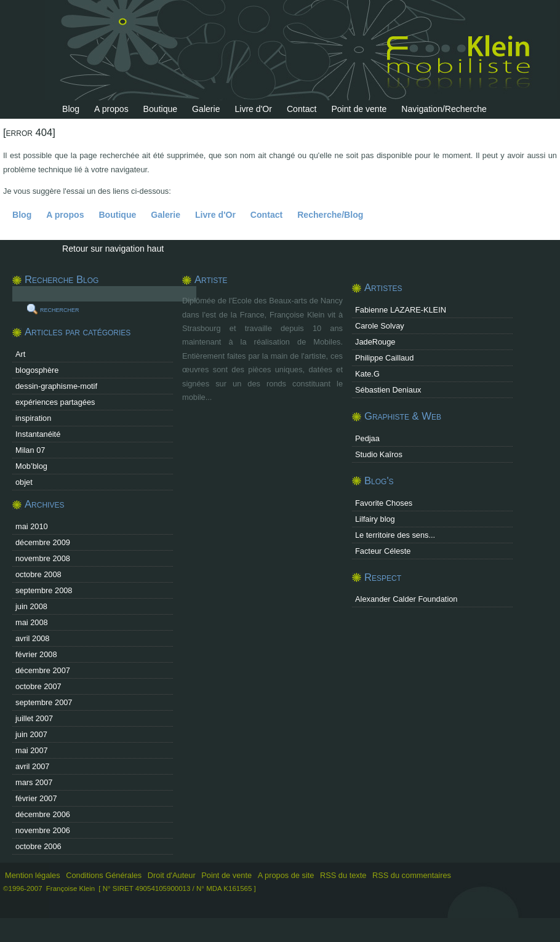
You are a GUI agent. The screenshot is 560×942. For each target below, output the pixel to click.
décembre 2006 (43, 814)
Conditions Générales (104, 875)
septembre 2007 (44, 702)
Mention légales (33, 875)
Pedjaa (367, 438)
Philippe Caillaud (384, 358)
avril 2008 (33, 638)
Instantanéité (38, 434)
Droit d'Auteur (172, 875)
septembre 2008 (44, 590)
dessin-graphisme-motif (56, 386)
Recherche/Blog (330, 215)
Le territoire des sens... (395, 535)
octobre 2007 (38, 686)
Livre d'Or (253, 109)
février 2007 (36, 798)
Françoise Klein (70, 888)
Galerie (206, 109)
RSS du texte (344, 875)
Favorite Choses (384, 503)
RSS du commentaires (412, 875)
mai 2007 (32, 750)
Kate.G (367, 374)
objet (24, 482)
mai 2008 (32, 622)
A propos (111, 109)
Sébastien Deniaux (388, 390)
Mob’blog (31, 466)
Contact (302, 109)
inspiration (33, 418)
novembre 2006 (43, 830)
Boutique (161, 109)
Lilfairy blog (375, 519)
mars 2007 (34, 782)
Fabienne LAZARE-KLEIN (401, 310)
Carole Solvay (380, 326)
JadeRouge (375, 342)
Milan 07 (30, 450)
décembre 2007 (43, 670)
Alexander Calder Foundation (406, 599)
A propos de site (286, 875)
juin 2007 (31, 734)
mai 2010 (32, 526)
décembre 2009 (43, 542)
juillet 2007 (34, 718)
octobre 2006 (38, 846)
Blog (71, 109)
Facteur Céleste (383, 551)
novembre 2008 (43, 558)
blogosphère (37, 370)
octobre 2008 (38, 574)
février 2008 (36, 654)
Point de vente (359, 109)
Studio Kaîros (379, 454)
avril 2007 (33, 766)
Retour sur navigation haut (113, 249)
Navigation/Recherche (444, 109)
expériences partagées (55, 402)
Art (20, 354)
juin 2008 (31, 606)
